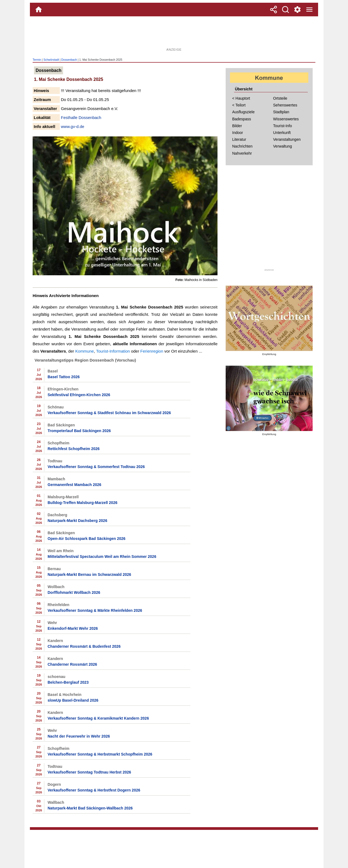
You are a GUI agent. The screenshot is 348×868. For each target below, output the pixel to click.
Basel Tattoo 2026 (64, 377)
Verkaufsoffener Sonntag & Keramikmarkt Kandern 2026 (98, 718)
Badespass (242, 119)
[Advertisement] (174, 34)
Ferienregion (152, 351)
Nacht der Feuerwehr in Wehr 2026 (79, 736)
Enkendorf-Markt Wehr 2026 (73, 628)
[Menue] (309, 10)
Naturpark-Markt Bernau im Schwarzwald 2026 (89, 574)
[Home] (39, 10)
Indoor (238, 133)
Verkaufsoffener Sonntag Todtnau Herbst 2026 (89, 772)
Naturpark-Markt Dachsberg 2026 (77, 521)
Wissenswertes (286, 119)
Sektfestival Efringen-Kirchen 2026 (79, 395)
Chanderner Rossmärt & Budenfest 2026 (84, 646)
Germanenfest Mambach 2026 (74, 485)
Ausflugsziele (243, 112)
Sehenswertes (285, 105)
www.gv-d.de (73, 126)
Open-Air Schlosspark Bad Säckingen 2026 (86, 539)
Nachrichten (242, 146)
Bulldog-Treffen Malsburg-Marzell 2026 (83, 503)
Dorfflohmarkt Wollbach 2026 (74, 592)
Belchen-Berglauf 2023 (68, 682)
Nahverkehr (242, 153)
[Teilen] (274, 10)
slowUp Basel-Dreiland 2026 (73, 700)
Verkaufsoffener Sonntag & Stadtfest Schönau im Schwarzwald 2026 (109, 413)
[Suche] (285, 10)
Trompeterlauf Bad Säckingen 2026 (79, 431)
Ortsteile (280, 98)
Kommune (85, 351)
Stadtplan (281, 112)
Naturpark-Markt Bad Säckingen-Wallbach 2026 (90, 808)
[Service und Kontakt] (297, 10)
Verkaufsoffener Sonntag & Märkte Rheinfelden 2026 (95, 610)
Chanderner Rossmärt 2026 (72, 664)
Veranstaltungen (287, 139)
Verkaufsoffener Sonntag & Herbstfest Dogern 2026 (94, 790)
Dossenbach (69, 60)
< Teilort (239, 105)
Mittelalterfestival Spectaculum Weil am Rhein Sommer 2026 (102, 557)
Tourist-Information (113, 351)
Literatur (239, 139)
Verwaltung (283, 146)
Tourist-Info (283, 126)
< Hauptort (241, 98)
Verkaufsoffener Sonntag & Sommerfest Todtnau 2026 (96, 467)
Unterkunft (282, 133)
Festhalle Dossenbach (81, 117)
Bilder (237, 126)
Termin (37, 60)
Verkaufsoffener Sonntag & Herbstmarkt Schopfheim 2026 (100, 754)
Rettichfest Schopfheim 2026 (74, 449)
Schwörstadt (51, 60)
